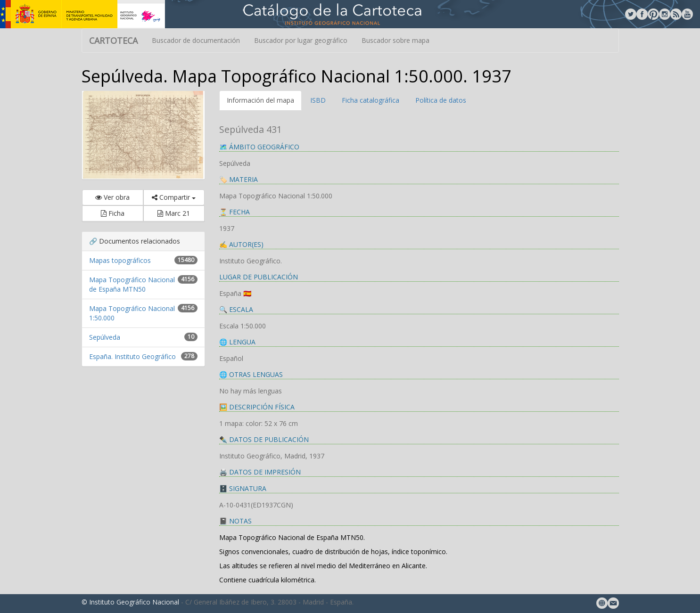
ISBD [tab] (318, 100)
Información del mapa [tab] (260, 100)
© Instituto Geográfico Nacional (130, 602)
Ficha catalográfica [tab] (371, 100)
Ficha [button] (113, 213)
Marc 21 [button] (174, 213)
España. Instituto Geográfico (132, 356)
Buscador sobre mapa (395, 40)
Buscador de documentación (196, 40)
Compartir (174, 197)
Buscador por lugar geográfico (301, 40)
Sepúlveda (105, 337)
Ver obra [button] (112, 197)
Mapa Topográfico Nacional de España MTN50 (132, 284)
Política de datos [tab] (441, 100)
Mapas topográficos (120, 260)
